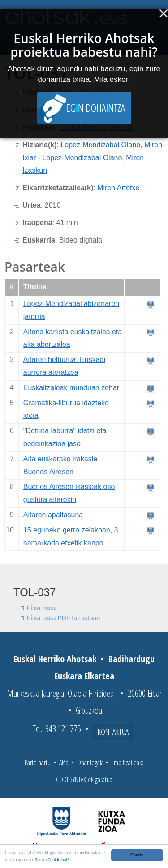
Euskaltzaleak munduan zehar (71, 388)
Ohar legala (90, 762)
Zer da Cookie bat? (52, 861)
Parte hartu (38, 762)
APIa (64, 762)
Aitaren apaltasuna (53, 515)
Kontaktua (113, 732)
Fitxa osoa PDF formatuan (63, 618)
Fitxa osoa (41, 608)
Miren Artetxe (118, 188)
